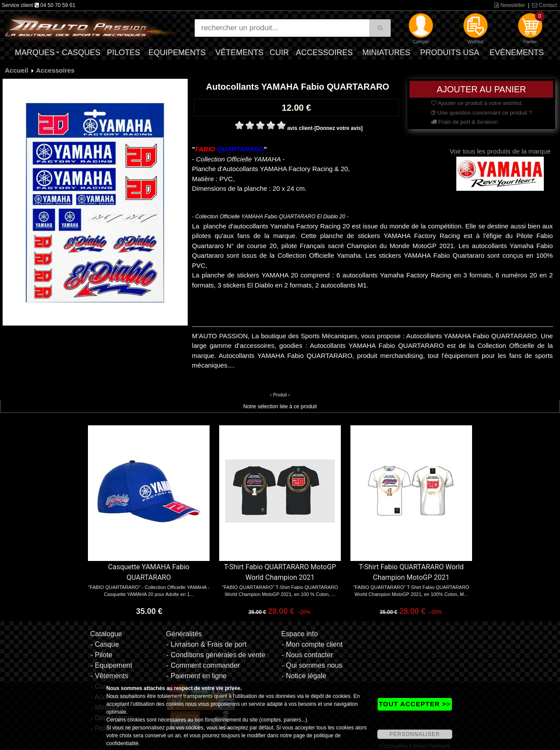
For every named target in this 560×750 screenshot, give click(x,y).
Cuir (279, 53)
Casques (81, 53)
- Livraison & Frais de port (206, 644)
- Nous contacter (307, 655)
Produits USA (450, 53)
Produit (280, 395)
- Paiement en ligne (196, 676)
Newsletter (510, 5)
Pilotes (123, 53)
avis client (300, 128)
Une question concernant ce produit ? (481, 113)
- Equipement (111, 665)
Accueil (16, 70)
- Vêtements (109, 676)
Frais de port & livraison (464, 122)
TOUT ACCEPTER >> (415, 704)
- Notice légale (304, 676)
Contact (544, 5)
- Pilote (101, 655)
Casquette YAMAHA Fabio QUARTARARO (149, 572)
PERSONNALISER (415, 734)
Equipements (177, 53)
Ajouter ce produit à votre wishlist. (477, 103)
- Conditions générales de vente (216, 655)
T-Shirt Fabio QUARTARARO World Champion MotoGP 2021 (411, 572)
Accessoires (324, 53)
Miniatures (386, 53)
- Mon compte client (312, 644)
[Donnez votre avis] (338, 128)
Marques (35, 53)
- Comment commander (203, 665)
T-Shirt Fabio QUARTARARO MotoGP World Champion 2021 (280, 572)
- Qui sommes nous (312, 665)
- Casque (105, 644)
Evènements (517, 53)
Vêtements (239, 53)
